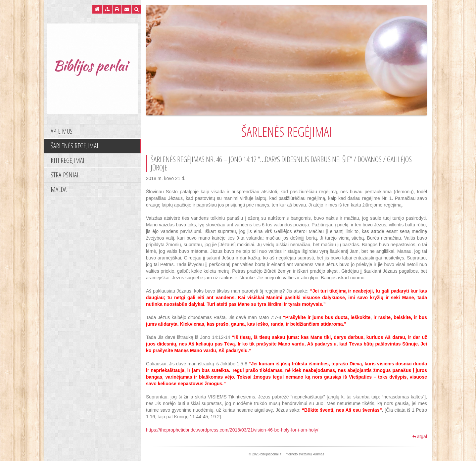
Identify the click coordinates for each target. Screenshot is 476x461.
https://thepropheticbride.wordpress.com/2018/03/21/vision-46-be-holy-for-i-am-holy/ (232, 430)
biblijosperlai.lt (271, 454)
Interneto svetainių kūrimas (305, 454)
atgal (420, 437)
